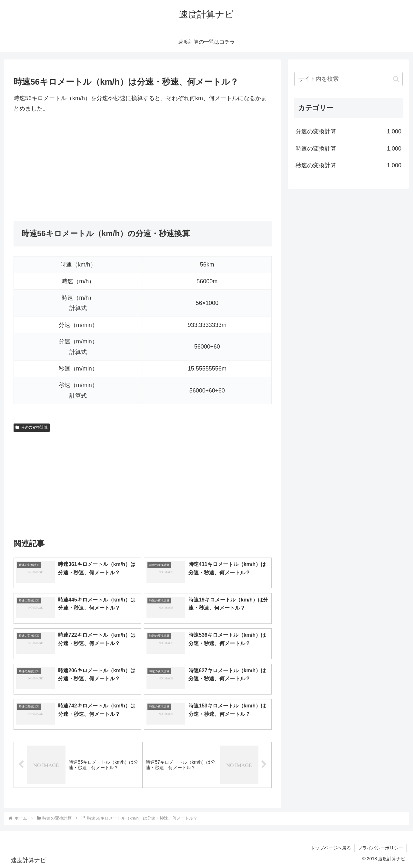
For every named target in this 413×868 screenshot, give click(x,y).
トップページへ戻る (331, 848)
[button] (396, 79)
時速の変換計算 (32, 427)
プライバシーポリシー (380, 848)
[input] (348, 79)
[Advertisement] (143, 167)
